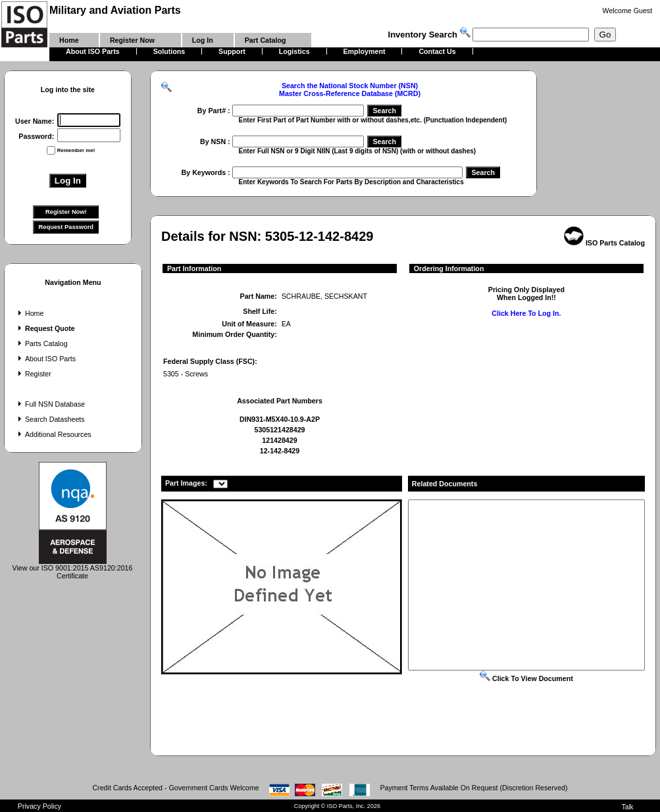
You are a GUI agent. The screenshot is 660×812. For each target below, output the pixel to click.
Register (33, 374)
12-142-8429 (280, 451)
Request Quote (45, 328)
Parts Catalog (41, 343)
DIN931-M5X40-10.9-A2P (280, 419)
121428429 (279, 440)
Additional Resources (53, 434)
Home (29, 313)
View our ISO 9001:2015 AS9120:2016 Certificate (73, 569)
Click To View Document (526, 678)
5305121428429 (279, 430)
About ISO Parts (45, 359)
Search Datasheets (50, 419)
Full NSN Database (50, 404)
